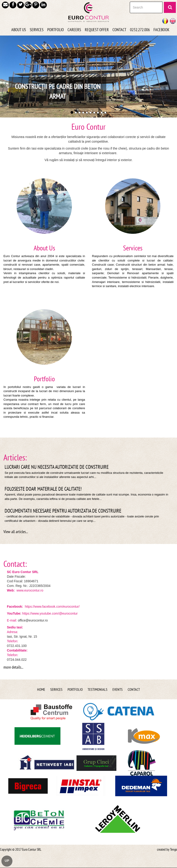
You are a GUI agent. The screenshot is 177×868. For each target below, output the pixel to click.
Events (118, 689)
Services (56, 689)
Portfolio (75, 689)
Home (41, 689)
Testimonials (97, 689)
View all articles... (16, 532)
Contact (134, 689)
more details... (13, 667)
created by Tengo (167, 849)
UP (7, 861)
